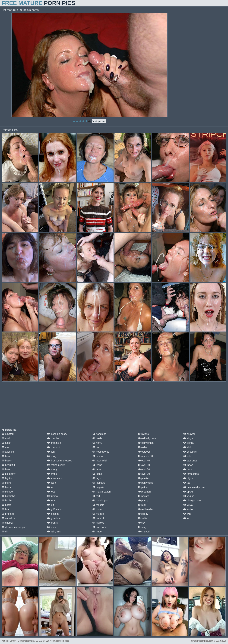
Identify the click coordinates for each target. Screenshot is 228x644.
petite (143, 487)
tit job (188, 478)
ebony (52, 469)
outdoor (144, 452)
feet (51, 492)
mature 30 (145, 456)
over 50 (144, 465)
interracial (100, 461)
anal (6, 438)
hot (96, 447)
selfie (142, 518)
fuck (51, 501)
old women (146, 443)
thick (188, 469)
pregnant (145, 492)
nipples (98, 523)
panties (144, 478)
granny (53, 523)
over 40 (144, 461)
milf (96, 496)
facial (52, 483)
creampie (54, 443)
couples (53, 438)
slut (187, 447)
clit (5, 532)
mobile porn (101, 501)
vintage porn (192, 501)
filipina (52, 496)
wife (187, 514)
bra (5, 509)
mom (97, 509)
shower (189, 434)
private (143, 496)
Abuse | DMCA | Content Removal (18, 641)
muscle (98, 514)
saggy (143, 514)
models (98, 505)
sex (141, 523)
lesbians (99, 483)
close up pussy (57, 434)
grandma (54, 518)
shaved (144, 532)
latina (97, 474)
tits (187, 483)
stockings (190, 461)
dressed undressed (60, 461)
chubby (7, 523)
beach (7, 461)
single (188, 438)
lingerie (98, 487)
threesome (191, 474)
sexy (142, 527)
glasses (53, 514)
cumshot (54, 447)
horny (97, 443)
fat (50, 487)
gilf (50, 505)
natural (98, 518)
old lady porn (147, 438)
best (6, 469)
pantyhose (145, 483)
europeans (55, 478)
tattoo (188, 465)
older (142, 447)
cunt (51, 452)
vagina (189, 496)
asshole (8, 452)
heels (97, 438)
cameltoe (8, 518)
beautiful (8, 465)
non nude (100, 527)
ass (5, 447)
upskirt (189, 492)
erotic (52, 474)
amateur (8, 434)
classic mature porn (14, 527)
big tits (7, 478)
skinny (189, 443)
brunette (8, 514)
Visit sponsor (99, 121)
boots (6, 505)
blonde (7, 492)
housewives (101, 452)
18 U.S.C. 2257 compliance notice (52, 641)
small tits (190, 452)
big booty (8, 474)
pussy (143, 501)
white (188, 509)
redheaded (146, 509)
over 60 (144, 469)
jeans (97, 465)
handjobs (99, 434)
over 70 (144, 474)
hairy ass (54, 532)
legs (97, 478)
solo (187, 456)
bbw (6, 456)
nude (97, 532)
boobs (7, 501)
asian (6, 443)
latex (97, 469)
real (142, 505)
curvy (52, 456)
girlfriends (54, 509)
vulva (188, 505)
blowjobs (8, 496)
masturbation (102, 492)
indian (98, 456)
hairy (52, 527)
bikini (6, 483)
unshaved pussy (194, 487)
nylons (143, 434)
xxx (187, 518)
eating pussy (56, 465)
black (6, 487)
